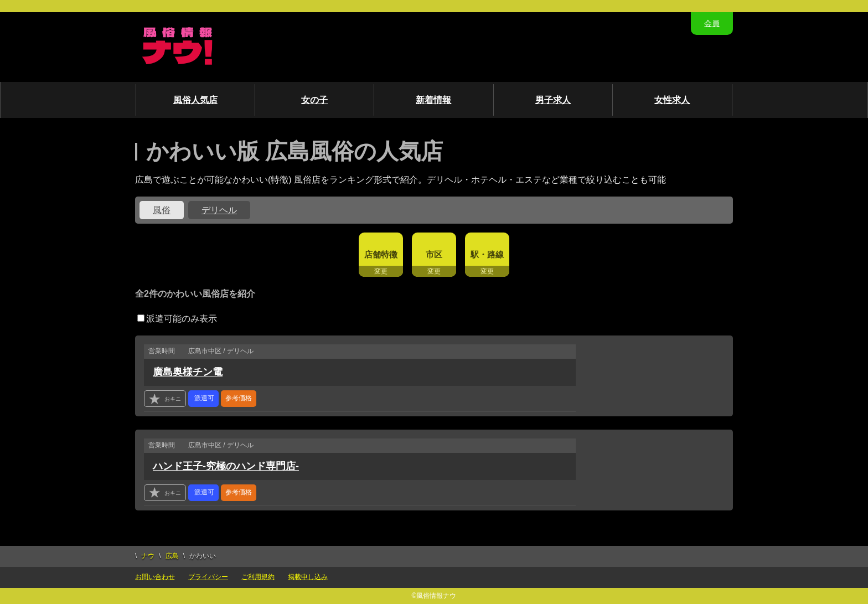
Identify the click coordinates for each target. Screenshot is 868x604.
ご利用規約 (258, 577)
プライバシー (208, 577)
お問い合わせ (155, 577)
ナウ (148, 556)
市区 (434, 254)
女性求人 (672, 100)
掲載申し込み (308, 577)
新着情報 (433, 100)
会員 (712, 23)
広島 (172, 556)
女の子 (314, 100)
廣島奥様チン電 (188, 372)
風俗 (162, 210)
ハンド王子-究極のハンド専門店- (226, 466)
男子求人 (553, 100)
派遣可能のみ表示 (177, 319)
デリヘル (219, 210)
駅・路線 (487, 254)
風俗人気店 (195, 100)
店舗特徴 (381, 254)
